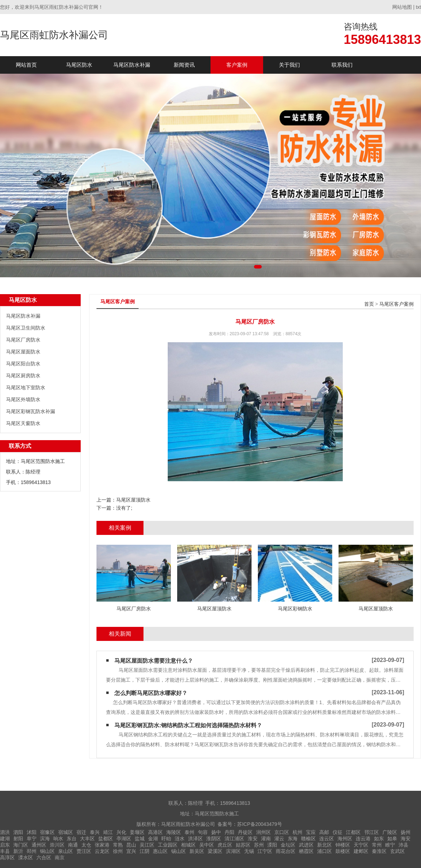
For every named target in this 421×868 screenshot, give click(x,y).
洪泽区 (195, 839)
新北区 (325, 845)
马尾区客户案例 (396, 304)
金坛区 (288, 845)
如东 (379, 839)
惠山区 (160, 851)
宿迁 (81, 832)
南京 (60, 857)
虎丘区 (225, 845)
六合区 (44, 857)
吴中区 (207, 845)
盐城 (140, 839)
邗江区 (372, 832)
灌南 (266, 839)
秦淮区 (379, 851)
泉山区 (66, 851)
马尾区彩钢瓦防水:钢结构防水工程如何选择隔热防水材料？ (188, 725)
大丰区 (87, 839)
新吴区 (197, 851)
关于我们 (289, 65)
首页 (369, 304)
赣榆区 (308, 839)
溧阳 (272, 845)
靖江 (108, 832)
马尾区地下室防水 (26, 387)
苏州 (259, 845)
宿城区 (66, 832)
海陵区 (174, 832)
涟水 (180, 839)
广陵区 (390, 832)
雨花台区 (286, 851)
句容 (203, 832)
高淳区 (7, 857)
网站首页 (26, 65)
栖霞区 (306, 851)
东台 (72, 839)
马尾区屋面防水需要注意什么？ (154, 661)
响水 (58, 839)
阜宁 (32, 839)
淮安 (253, 839)
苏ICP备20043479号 (260, 824)
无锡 (249, 851)
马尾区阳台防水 (23, 364)
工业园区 (168, 845)
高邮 (324, 832)
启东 (5, 845)
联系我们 (342, 65)
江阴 (145, 851)
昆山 (131, 845)
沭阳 (32, 832)
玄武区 (397, 851)
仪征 (338, 832)
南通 (73, 845)
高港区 (155, 832)
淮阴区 (214, 839)
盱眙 (166, 839)
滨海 (45, 839)
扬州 (406, 832)
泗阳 (18, 832)
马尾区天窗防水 (23, 423)
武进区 (306, 845)
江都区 (353, 832)
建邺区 (361, 851)
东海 (293, 839)
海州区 (345, 839)
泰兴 (95, 832)
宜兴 (131, 851)
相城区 (188, 845)
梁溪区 (215, 851)
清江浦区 (234, 839)
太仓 (86, 845)
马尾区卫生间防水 (26, 328)
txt (418, 7)
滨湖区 (233, 851)
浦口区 (325, 851)
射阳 (18, 839)
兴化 (121, 832)
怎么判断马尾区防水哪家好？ (151, 693)
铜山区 (47, 851)
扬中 (216, 832)
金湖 (153, 839)
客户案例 (237, 65)
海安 (406, 839)
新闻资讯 (184, 65)
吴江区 (147, 845)
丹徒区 (245, 832)
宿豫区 (47, 832)
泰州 (189, 832)
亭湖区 (124, 839)
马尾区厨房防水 (23, 376)
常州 (377, 845)
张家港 (102, 845)
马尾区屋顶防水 (133, 500)
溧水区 (26, 857)
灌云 (279, 839)
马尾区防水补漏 (132, 65)
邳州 (32, 851)
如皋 (392, 839)
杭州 (298, 832)
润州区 (263, 832)
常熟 (118, 845)
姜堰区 (137, 832)
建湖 (5, 839)
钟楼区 (343, 845)
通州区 (39, 845)
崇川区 (57, 845)
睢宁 (390, 845)
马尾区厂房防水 (23, 340)
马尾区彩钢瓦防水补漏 (31, 411)
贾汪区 (84, 851)
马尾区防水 (79, 65)
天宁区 (361, 845)
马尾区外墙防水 (23, 399)
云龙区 (102, 851)
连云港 (363, 839)
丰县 (5, 851)
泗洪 (5, 832)
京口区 (282, 832)
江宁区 (265, 851)
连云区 (327, 839)
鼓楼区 (343, 851)
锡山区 (179, 851)
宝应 (311, 832)
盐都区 (106, 839)
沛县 (403, 845)
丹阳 (229, 832)
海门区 (21, 845)
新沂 (18, 851)
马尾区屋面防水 (23, 352)
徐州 (118, 851)
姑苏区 (243, 845)
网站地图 (402, 7)
